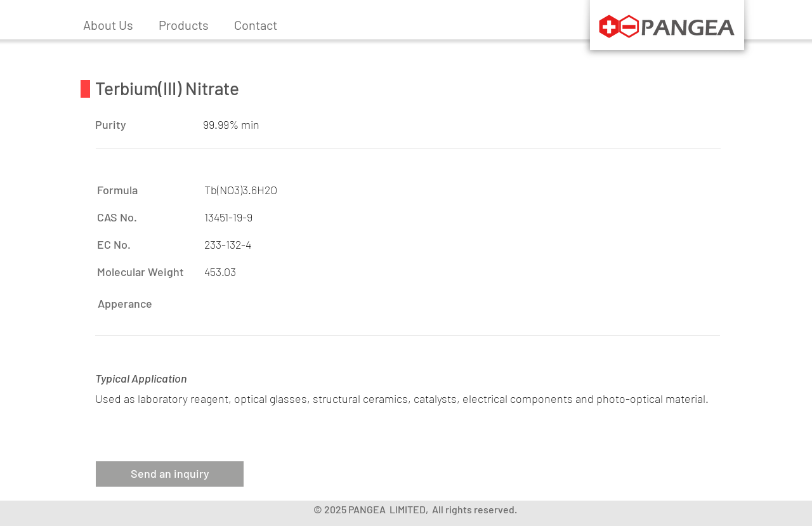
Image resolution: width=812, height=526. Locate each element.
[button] (184, 25)
